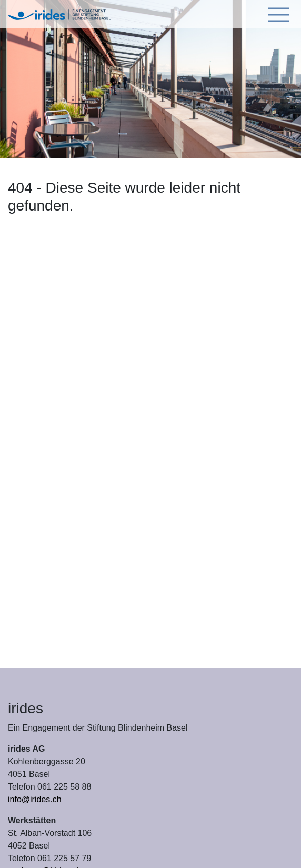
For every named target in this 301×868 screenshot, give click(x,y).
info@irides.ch (35, 799)
